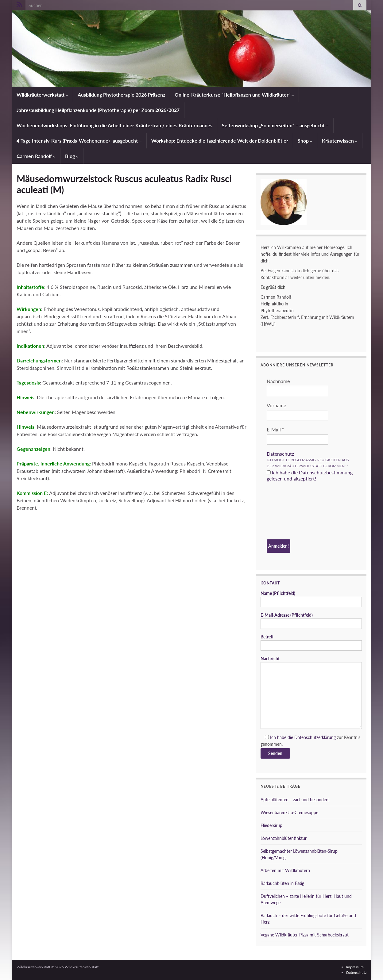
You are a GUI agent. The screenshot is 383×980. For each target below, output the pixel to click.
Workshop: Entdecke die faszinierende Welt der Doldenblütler (220, 141)
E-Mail (275, 429)
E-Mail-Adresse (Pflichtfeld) (311, 621)
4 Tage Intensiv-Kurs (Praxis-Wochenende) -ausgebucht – (79, 141)
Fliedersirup (271, 825)
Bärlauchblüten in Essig (282, 883)
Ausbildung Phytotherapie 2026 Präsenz (121, 95)
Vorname (276, 405)
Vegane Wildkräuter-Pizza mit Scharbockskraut (305, 935)
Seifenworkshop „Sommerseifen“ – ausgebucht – (275, 125)
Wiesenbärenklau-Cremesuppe (289, 812)
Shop (305, 141)
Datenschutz (280, 454)
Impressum (355, 967)
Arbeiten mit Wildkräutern (285, 870)
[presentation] (292, 511)
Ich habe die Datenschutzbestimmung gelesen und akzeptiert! (310, 475)
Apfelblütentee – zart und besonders (295, 800)
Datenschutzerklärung (315, 737)
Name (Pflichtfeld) (311, 599)
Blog (72, 156)
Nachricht (311, 692)
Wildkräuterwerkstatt (42, 95)
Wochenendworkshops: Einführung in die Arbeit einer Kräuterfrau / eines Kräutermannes (114, 125)
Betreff (311, 642)
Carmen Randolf (36, 156)
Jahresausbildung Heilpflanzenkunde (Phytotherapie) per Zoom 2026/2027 (98, 110)
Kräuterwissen (340, 141)
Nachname (278, 381)
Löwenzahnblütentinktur (284, 838)
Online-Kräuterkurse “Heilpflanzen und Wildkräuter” (234, 95)
